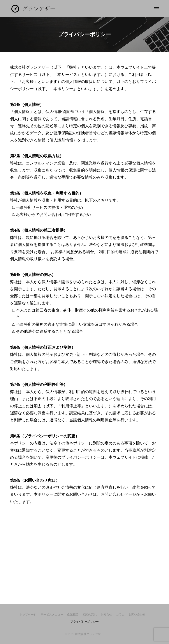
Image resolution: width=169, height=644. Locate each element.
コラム (120, 614)
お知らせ (106, 614)
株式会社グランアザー (89, 634)
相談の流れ (90, 614)
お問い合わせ (137, 614)
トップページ (28, 614)
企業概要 (73, 614)
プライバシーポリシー (84, 622)
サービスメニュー (52, 614)
